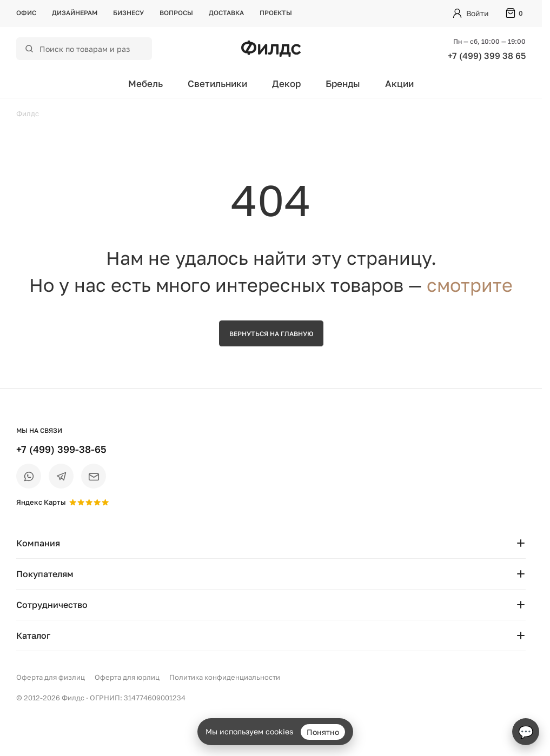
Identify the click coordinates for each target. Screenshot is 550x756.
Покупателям (271, 574)
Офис (26, 13)
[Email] (94, 476)
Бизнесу (128, 13)
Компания (271, 543)
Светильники (217, 83)
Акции (399, 83)
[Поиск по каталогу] (91, 49)
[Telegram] (61, 476)
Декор (286, 83)
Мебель (145, 83)
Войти (478, 13)
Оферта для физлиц (51, 677)
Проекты (276, 13)
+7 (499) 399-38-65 (61, 449)
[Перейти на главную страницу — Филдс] (271, 49)
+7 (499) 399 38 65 (487, 56)
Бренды (343, 83)
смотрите (470, 285)
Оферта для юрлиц (127, 677)
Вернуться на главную (271, 334)
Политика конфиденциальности (225, 677)
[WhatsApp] (29, 476)
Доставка (226, 13)
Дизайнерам (75, 13)
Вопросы (176, 13)
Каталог (271, 635)
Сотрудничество (271, 605)
